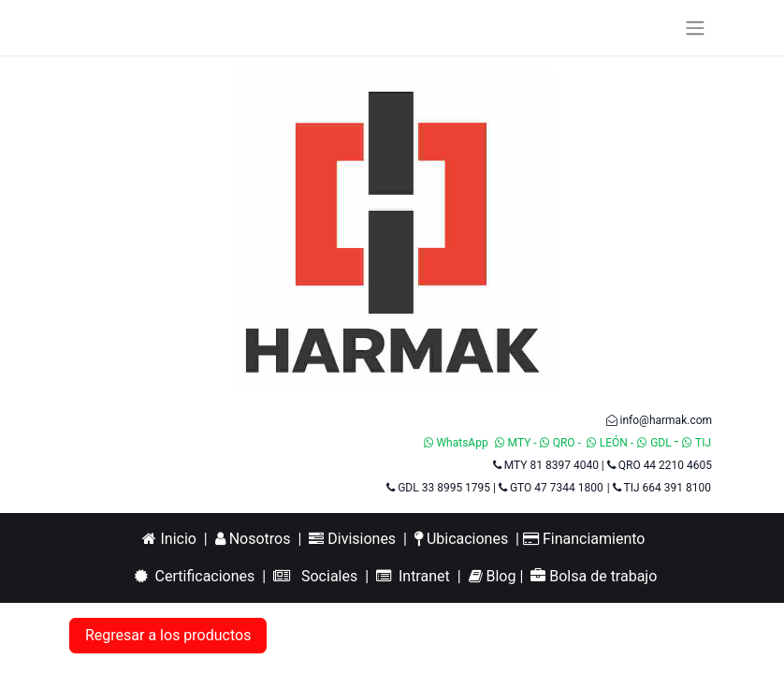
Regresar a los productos (168, 635)
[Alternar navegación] (695, 28)
